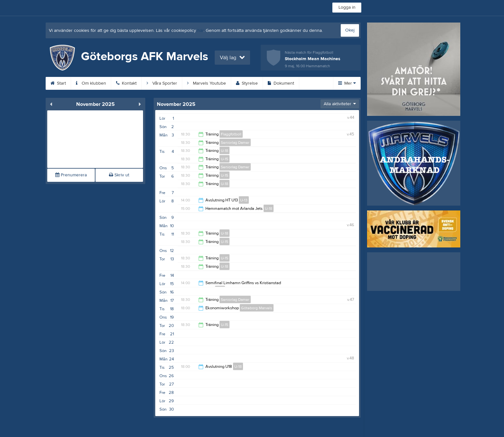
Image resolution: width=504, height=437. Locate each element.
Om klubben (91, 83)
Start (58, 83)
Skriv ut (119, 175)
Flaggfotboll (231, 134)
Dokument (281, 83)
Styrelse (247, 83)
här (200, 31)
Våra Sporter (162, 83)
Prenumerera (71, 175)
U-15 (225, 159)
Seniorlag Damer (235, 143)
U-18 (225, 151)
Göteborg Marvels (257, 308)
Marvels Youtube (207, 83)
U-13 (244, 200)
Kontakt (126, 83)
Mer (347, 83)
